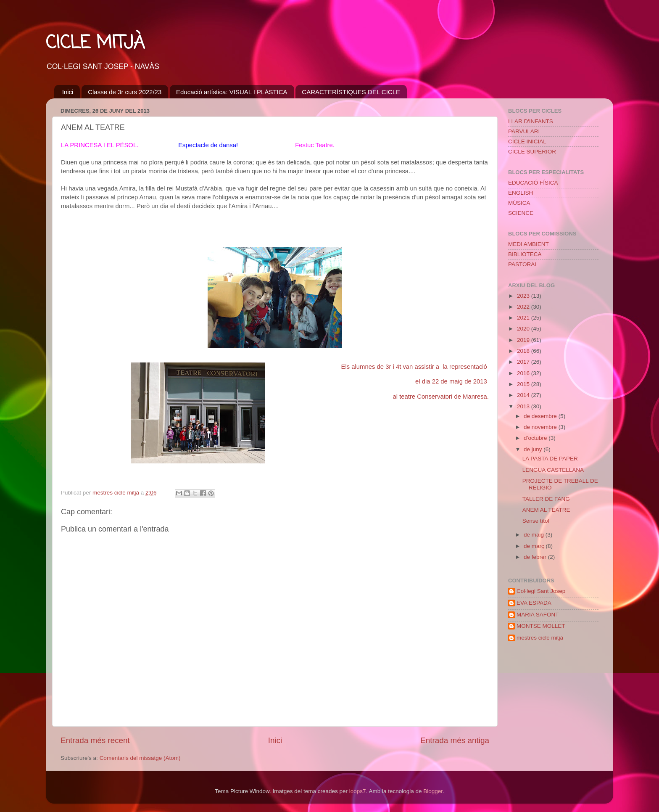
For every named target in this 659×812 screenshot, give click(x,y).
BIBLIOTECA (525, 254)
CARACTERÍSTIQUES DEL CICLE (351, 92)
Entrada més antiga (455, 740)
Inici (68, 92)
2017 (524, 362)
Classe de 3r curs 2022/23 (125, 92)
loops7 (358, 791)
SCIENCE (521, 213)
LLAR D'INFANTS (531, 121)
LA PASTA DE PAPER (550, 459)
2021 (524, 318)
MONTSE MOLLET (541, 626)
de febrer (536, 557)
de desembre (541, 416)
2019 (524, 340)
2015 (524, 384)
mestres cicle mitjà (540, 638)
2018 (524, 351)
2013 (524, 406)
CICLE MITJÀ (95, 44)
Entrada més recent (95, 740)
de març (535, 546)
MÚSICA (519, 203)
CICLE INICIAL (527, 142)
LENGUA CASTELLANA (553, 470)
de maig (535, 535)
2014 (524, 395)
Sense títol (536, 521)
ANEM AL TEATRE (546, 510)
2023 (524, 296)
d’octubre (536, 438)
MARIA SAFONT (538, 615)
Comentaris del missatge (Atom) (140, 758)
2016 (524, 373)
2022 (524, 307)
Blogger (433, 791)
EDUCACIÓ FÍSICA (533, 183)
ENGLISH (521, 193)
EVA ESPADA (534, 603)
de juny (534, 449)
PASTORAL (523, 264)
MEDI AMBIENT (529, 244)
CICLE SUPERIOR (532, 152)
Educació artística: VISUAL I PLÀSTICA (232, 92)
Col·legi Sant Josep (541, 591)
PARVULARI (524, 131)
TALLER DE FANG (546, 499)
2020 (524, 329)
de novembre (541, 427)
